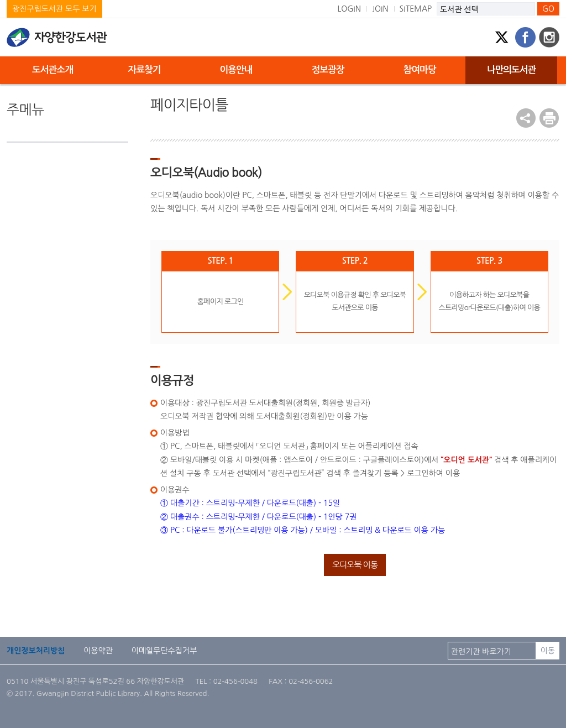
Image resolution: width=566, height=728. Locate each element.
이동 (548, 651)
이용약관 (98, 651)
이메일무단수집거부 (164, 651)
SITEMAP (416, 9)
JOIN (380, 9)
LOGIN (349, 9)
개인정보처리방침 (36, 651)
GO (548, 9)
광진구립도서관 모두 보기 (54, 9)
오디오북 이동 (355, 565)
